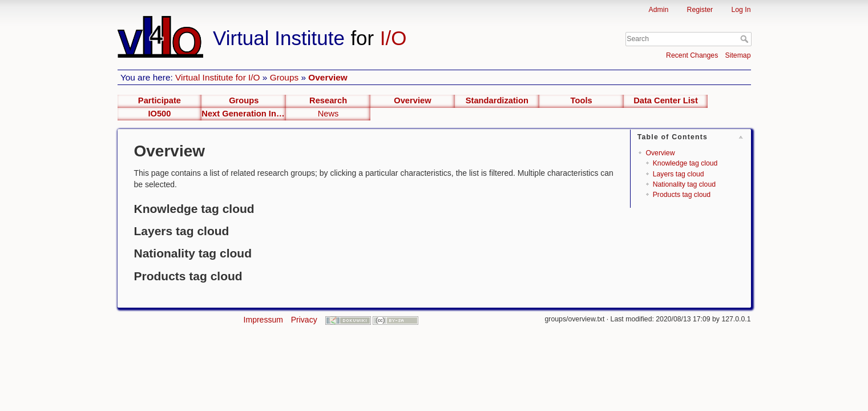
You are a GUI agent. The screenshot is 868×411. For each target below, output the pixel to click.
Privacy (304, 320)
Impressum (263, 320)
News (328, 114)
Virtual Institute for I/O (218, 77)
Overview (328, 77)
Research (328, 100)
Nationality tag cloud (684, 184)
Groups (284, 77)
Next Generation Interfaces (244, 114)
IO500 (159, 114)
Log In (741, 10)
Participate (160, 100)
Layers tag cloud (679, 174)
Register (700, 10)
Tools (582, 100)
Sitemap (738, 55)
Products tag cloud (682, 195)
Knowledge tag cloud (685, 163)
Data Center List (666, 100)
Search (746, 39)
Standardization (497, 100)
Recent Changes (692, 55)
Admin (659, 10)
